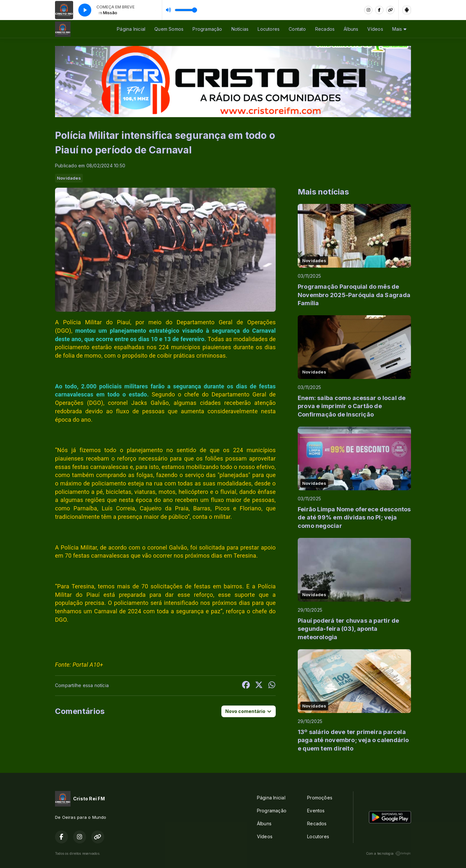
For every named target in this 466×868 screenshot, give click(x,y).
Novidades (69, 178)
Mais (399, 29)
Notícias (240, 29)
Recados (325, 29)
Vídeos (375, 29)
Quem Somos (169, 29)
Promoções (320, 798)
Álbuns (351, 29)
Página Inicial (131, 29)
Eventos (316, 811)
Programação (207, 29)
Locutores (269, 29)
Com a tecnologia (388, 853)
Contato (297, 29)
